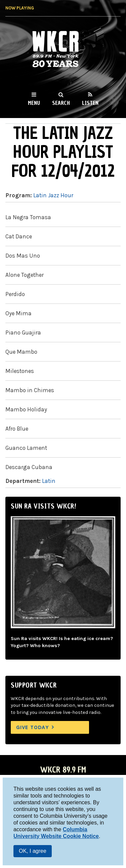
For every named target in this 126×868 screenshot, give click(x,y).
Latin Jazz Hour (53, 195)
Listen (90, 103)
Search (61, 103)
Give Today (33, 727)
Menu (34, 103)
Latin (49, 481)
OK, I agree (33, 851)
